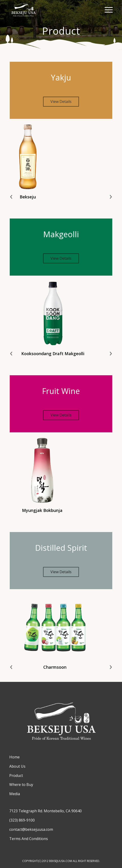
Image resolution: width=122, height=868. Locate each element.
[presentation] (11, 196)
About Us (17, 766)
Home (14, 757)
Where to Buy (21, 785)
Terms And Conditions (29, 839)
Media (15, 794)
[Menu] (106, 9)
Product (16, 776)
